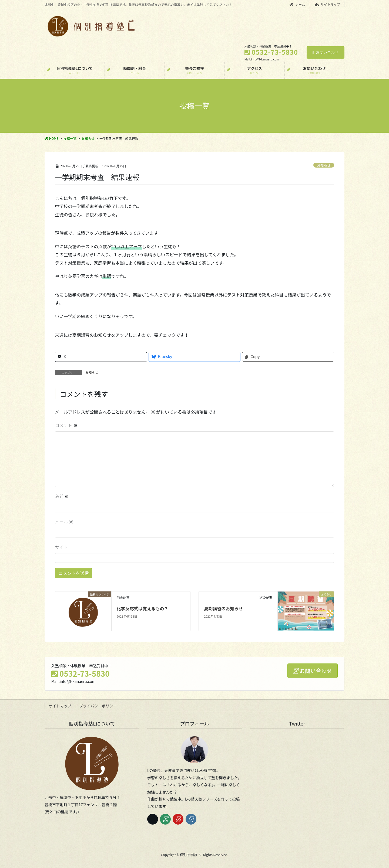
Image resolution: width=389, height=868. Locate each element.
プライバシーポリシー (98, 706)
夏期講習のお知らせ (223, 608)
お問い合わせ (326, 52)
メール (64, 522)
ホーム (297, 4)
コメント (66, 425)
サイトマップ (328, 4)
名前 (62, 496)
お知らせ (324, 165)
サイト (61, 547)
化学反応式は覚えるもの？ (143, 608)
